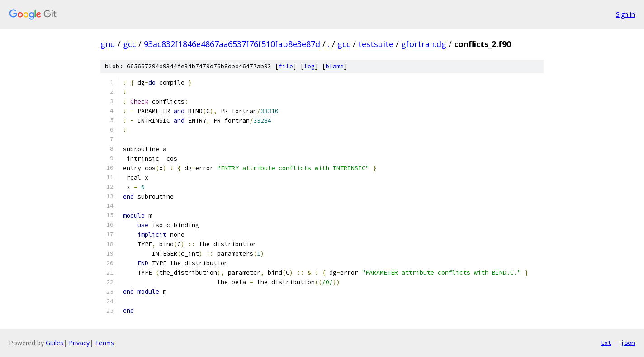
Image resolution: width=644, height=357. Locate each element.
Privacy (79, 343)
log (309, 66)
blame (335, 66)
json (628, 343)
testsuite (376, 44)
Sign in (625, 14)
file (286, 66)
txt (606, 343)
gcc (130, 44)
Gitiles (54, 343)
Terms (104, 343)
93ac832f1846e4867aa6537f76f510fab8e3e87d (232, 44)
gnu (108, 44)
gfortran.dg (424, 44)
